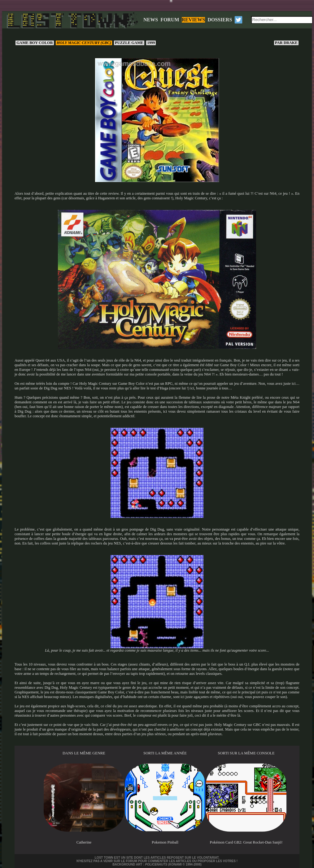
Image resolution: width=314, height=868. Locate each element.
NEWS (151, 20)
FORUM (170, 20)
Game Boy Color (35, 43)
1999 (151, 43)
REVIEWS (194, 20)
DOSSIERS (220, 20)
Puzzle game (129, 43)
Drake (286, 43)
